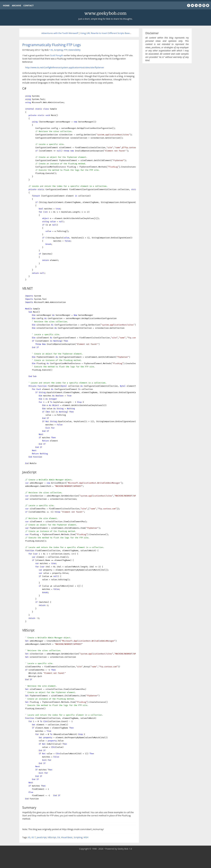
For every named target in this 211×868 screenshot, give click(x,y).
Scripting (58, 50)
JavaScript (42, 837)
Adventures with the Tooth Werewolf (60, 33)
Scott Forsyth (57, 55)
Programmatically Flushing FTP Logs (52, 45)
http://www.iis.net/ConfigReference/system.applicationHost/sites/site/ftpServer (65, 67)
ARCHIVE (16, 5)
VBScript (52, 837)
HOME (6, 5)
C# (59, 837)
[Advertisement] (105, 859)
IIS (52, 50)
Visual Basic (67, 837)
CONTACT (28, 5)
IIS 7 (34, 837)
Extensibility (75, 50)
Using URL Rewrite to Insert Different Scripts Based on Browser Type (114, 33)
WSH (86, 837)
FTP (66, 50)
